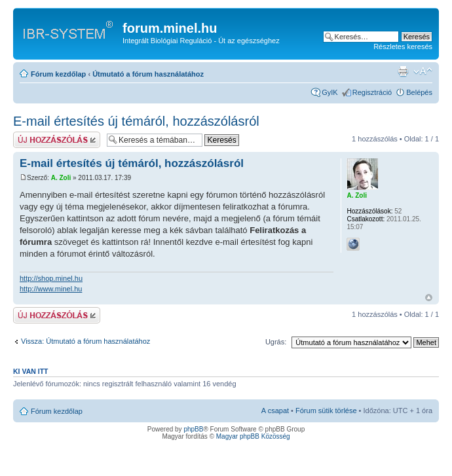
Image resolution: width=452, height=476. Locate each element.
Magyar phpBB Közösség (253, 436)
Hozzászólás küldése (57, 140)
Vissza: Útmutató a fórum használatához (85, 341)
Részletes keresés (403, 46)
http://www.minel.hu (51, 289)
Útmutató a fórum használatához (148, 74)
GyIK (330, 92)
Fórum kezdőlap (58, 74)
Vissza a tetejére (429, 298)
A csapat (275, 411)
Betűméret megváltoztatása (423, 71)
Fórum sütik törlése (326, 411)
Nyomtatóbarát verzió (403, 71)
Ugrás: (276, 342)
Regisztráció (372, 92)
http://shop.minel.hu (51, 278)
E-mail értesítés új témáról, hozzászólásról (136, 121)
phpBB (193, 429)
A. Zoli (61, 178)
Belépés (419, 92)
